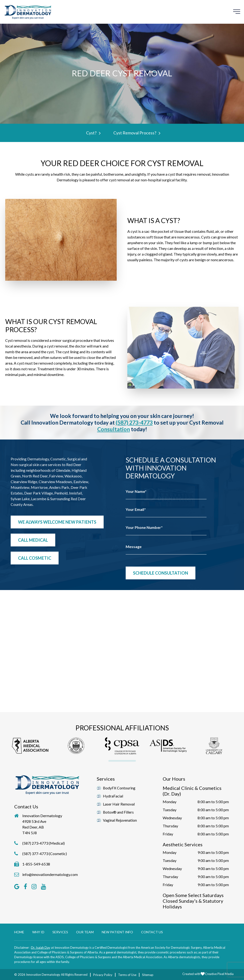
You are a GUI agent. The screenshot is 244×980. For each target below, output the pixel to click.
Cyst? (92, 133)
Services (60, 932)
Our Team (85, 932)
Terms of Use (127, 975)
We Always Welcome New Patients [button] (57, 522)
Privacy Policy (103, 975)
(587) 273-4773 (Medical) (44, 843)
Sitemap (148, 975)
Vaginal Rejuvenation (120, 820)
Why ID (38, 932)
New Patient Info (117, 932)
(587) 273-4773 (134, 422)
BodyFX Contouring (119, 788)
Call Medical (33, 540)
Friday (168, 834)
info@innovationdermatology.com (50, 874)
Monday (170, 802)
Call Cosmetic (35, 558)
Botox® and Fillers (118, 812)
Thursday (170, 826)
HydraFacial (113, 796)
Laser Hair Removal (119, 804)
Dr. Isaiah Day (41, 948)
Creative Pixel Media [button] (219, 974)
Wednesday (172, 818)
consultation (114, 429)
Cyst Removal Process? (136, 133)
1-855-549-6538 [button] (36, 864)
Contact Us (152, 932)
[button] (30, 746)
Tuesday (170, 810)
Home (19, 932)
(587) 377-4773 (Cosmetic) (45, 854)
